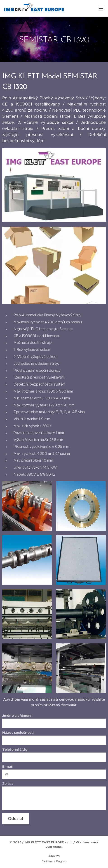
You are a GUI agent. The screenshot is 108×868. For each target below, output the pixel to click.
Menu (101, 9)
